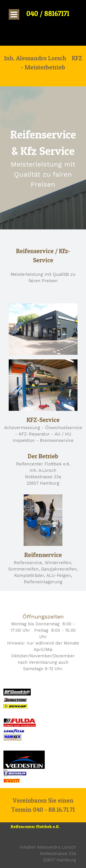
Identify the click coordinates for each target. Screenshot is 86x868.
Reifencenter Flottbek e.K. (35, 826)
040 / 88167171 (48, 13)
